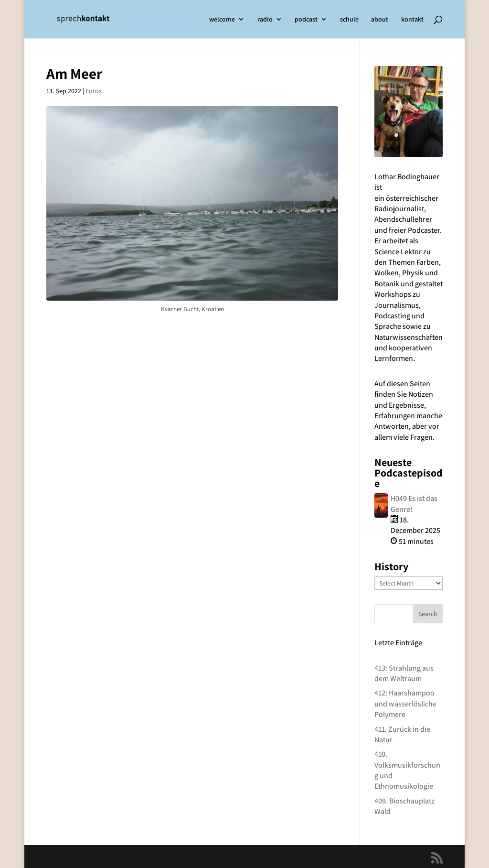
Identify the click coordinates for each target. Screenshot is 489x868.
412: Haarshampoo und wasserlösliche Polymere (405, 704)
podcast (306, 20)
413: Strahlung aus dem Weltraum (404, 673)
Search (428, 614)
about (380, 20)
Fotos (94, 91)
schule (349, 20)
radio (265, 20)
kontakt (412, 20)
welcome (222, 20)
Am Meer (74, 73)
